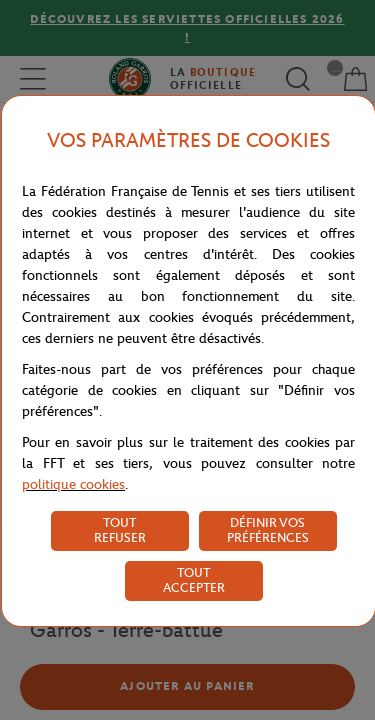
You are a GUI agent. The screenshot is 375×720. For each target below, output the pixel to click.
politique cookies (73, 484)
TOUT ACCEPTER (194, 580)
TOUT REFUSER (120, 530)
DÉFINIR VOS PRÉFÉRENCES (268, 530)
